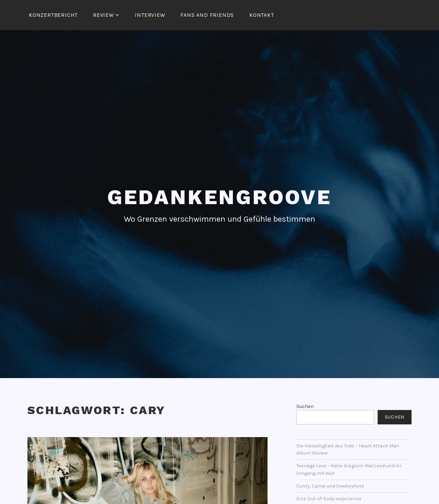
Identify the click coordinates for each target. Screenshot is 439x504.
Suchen (305, 406)
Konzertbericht (53, 15)
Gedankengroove (219, 197)
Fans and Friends (207, 15)
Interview (150, 15)
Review (103, 15)
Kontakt (262, 15)
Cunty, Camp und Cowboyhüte (330, 486)
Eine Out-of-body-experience (329, 499)
